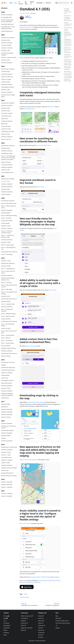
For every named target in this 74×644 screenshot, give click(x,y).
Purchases (6, 623)
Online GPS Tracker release (8, 370)
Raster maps (4, 124)
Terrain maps (4, 119)
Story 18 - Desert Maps (7, 254)
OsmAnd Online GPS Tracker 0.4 (9, 353)
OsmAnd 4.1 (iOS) (6, 181)
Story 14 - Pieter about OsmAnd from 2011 (9, 286)
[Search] (62, 3)
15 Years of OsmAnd (6, 45)
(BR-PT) (30, 582)
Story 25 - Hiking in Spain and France (8, 207)
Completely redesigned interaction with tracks (68, 11)
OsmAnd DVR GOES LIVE (7, 473)
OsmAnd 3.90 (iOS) (6, 194)
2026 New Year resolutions (8, 38)
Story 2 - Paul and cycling (7, 343)
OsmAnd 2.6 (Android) (7, 415)
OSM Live (4, 438)
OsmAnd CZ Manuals (62, 621)
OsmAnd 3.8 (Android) (7, 210)
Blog (15, 3)
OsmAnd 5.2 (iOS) (6, 40)
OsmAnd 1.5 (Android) (7, 494)
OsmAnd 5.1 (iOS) (6, 50)
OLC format (41, 187)
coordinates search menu (44, 145)
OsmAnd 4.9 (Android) (7, 74)
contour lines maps (31, 346)
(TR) (39, 582)
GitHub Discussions (27, 616)
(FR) (59, 581)
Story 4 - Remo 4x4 (6, 338)
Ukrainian (42, 625)
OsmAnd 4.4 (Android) (7, 137)
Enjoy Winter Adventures (7, 24)
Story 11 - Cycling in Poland (8, 304)
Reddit (48, 577)
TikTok (38, 577)
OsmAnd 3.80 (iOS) (6, 213)
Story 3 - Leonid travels (7, 340)
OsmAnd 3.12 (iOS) (6, 242)
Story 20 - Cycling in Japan (8, 245)
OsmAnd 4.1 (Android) (7, 184)
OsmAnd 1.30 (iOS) (6, 417)
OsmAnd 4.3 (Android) (7, 151)
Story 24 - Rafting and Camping (9, 215)
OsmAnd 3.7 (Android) (7, 228)
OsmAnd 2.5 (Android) (7, 423)
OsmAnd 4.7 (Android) (7, 92)
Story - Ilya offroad (6, 346)
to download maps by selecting (36, 402)
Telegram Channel (27, 628)
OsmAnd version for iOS (26, 27)
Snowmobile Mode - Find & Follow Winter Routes (8, 28)
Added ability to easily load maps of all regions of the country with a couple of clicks (68, 42)
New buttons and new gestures (28, 460)
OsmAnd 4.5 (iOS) (6, 111)
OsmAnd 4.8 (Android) (7, 84)
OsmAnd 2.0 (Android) (7, 465)
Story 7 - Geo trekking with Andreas (8, 325)
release (26, 594)
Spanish (41, 630)
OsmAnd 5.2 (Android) (7, 43)
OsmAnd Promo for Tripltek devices (8, 96)
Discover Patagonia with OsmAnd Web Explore (7, 21)
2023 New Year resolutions (8, 146)
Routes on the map (6, 162)
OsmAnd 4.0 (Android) (7, 187)
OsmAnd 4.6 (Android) (7, 106)
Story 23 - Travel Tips (6, 218)
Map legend (7, 625)
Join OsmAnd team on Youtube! (9, 476)
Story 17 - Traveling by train (8, 269)
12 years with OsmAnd (7, 165)
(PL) (34, 582)
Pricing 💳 (6, 616)
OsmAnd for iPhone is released (9, 468)
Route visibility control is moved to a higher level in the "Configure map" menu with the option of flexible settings (68, 76)
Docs (11, 3)
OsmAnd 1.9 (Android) (7, 482)
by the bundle (53, 290)
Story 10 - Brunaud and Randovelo (7, 310)
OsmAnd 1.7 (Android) (7, 487)
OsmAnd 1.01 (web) (6, 79)
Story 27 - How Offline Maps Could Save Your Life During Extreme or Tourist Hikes (8, 158)
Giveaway (4, 365)
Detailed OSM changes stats (8, 368)
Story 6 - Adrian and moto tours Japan (9, 332)
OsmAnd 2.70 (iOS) (6, 328)
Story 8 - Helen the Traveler (8, 316)
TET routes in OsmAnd (7, 113)
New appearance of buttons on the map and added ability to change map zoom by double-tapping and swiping (68, 65)
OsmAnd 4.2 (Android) (7, 167)
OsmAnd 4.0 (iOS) (6, 189)
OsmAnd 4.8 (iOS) (6, 82)
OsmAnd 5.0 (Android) (7, 63)
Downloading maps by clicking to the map (68, 56)
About (5, 635)
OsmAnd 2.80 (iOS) (6, 319)
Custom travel (5, 378)
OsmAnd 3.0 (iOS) (6, 296)
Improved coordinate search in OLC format (68, 24)
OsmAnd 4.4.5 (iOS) (6, 129)
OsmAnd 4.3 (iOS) (6, 148)
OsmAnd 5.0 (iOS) (6, 60)
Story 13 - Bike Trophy (7, 289)
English (41, 616)
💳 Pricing (20, 3)
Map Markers (4, 407)
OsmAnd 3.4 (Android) (7, 307)
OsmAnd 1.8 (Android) (7, 485)
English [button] (39, 3)
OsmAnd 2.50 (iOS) (6, 356)
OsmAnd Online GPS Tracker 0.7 (9, 299)
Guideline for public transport (9, 348)
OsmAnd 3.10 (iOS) (6, 266)
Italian (41, 623)
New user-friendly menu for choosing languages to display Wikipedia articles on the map (68, 32)
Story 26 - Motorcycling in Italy (9, 203)
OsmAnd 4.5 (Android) (7, 121)
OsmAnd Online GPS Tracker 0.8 (9, 252)
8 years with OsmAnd (6, 383)
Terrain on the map (6, 139)
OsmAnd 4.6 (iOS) (6, 108)
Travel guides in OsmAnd (7, 381)
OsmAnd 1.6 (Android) (7, 496)
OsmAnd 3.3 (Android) (7, 351)
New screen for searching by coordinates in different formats (68, 18)
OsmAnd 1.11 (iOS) (6, 455)
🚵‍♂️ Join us (32, 3)
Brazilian (41, 633)
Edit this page (24, 597)
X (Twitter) (43, 577)
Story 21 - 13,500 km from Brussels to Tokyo (8, 236)
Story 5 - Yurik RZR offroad (8, 335)
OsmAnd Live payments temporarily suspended (7, 394)
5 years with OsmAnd (6, 457)
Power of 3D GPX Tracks (7, 77)
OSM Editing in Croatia (7, 153)
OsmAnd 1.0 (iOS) (6, 463)
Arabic (41, 635)
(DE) (21, 582)
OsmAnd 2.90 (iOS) (6, 301)
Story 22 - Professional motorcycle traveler (7, 232)
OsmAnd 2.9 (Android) (7, 391)
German (41, 621)
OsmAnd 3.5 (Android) (7, 275)
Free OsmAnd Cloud (6, 116)
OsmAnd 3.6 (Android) (7, 240)
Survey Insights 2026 (6, 17)
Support (58, 628)
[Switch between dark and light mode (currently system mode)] (72, 3)
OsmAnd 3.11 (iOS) (6, 261)
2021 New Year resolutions (8, 201)
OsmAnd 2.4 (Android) (7, 433)
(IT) (56, 581)
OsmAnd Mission (5, 375)
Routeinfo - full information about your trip (8, 279)
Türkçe (41, 637)
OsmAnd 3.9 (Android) (7, 192)
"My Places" (51, 107)
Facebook (33, 577)
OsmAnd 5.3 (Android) (7, 15)
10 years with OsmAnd (7, 221)
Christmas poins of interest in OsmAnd (8, 427)
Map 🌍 (6, 618)
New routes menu (25, 523)
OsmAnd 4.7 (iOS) (6, 90)
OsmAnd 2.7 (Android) (7, 412)
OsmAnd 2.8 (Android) (7, 409)
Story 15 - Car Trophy (6, 282)
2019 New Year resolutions (8, 362)
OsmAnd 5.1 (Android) (7, 48)
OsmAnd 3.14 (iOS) (6, 226)
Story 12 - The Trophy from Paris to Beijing (9, 293)
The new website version (7, 172)
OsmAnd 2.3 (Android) (7, 441)
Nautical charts (5, 470)
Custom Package (5, 223)
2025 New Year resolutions (8, 69)
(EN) (54, 581)
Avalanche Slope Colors (7, 31)
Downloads (7, 628)
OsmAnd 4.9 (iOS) (6, 72)
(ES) (26, 582)
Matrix (23, 630)
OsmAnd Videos (5, 398)
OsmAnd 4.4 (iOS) (6, 134)
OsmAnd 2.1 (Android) (7, 460)
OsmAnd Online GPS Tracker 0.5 (9, 321)
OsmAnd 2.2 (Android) (7, 450)
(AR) (36, 582)
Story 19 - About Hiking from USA (8, 248)
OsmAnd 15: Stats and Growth (9, 57)
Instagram (56, 577)
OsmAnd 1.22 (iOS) (6, 452)
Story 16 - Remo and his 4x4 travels (8, 272)
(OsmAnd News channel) (45, 581)
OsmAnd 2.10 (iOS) (6, 388)
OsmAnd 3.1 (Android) (7, 373)
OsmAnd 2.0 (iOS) (6, 404)
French (41, 618)
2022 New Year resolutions (8, 179)
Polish (41, 628)
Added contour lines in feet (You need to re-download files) (68, 50)
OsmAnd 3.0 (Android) (7, 386)
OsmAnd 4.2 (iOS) (6, 170)
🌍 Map (26, 3)
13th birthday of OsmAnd (7, 132)
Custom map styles (6, 126)
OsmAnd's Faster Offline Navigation (7, 54)
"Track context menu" (29, 109)
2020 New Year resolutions (8, 263)
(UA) (24, 582)
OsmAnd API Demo (6, 436)
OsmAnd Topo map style (7, 430)
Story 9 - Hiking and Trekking (8, 314)
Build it (5, 630)
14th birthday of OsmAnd (7, 87)
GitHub (48, 3)
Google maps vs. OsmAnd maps (9, 447)
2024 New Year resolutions (8, 103)
